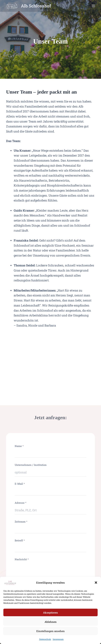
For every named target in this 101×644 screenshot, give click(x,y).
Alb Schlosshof (36, 6)
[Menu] (93, 6)
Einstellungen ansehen (50, 634)
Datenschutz (45, 642)
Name (19, 577)
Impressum (58, 642)
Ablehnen (51, 625)
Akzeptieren (50, 616)
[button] (96, 586)
